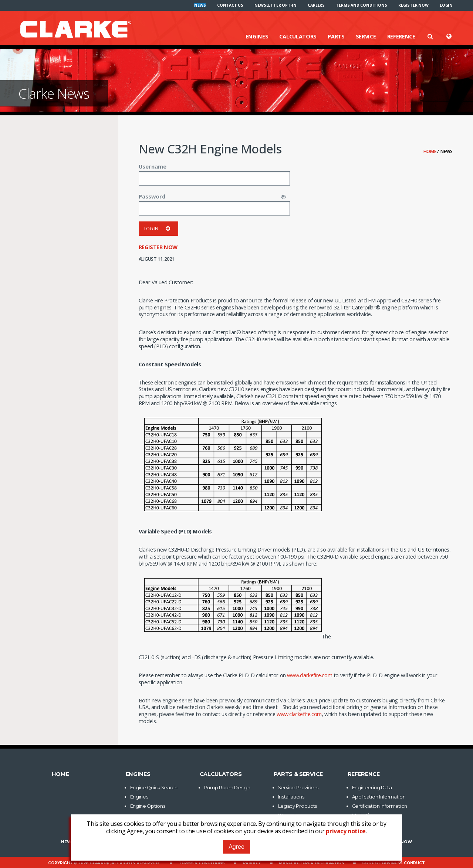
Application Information (379, 797)
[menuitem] (200, 5)
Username (153, 166)
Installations (291, 797)
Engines (257, 36)
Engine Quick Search (154, 788)
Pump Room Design (227, 788)
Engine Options (148, 806)
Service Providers (298, 788)
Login (446, 5)
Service (366, 36)
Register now (413, 5)
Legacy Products (298, 806)
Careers (316, 5)
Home (430, 151)
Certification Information (380, 806)
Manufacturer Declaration (311, 863)
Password (152, 196)
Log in (158, 229)
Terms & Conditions (202, 863)
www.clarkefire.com (310, 675)
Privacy (252, 863)
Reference (401, 36)
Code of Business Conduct (393, 863)
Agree (236, 847)
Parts (336, 36)
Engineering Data (372, 788)
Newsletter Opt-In (276, 5)
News (200, 5)
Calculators (298, 36)
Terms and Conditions (361, 5)
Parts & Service (298, 774)
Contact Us (230, 5)
